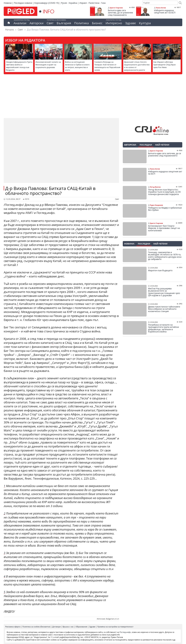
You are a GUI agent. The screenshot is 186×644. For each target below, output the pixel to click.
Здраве (130, 23)
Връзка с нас (68, 627)
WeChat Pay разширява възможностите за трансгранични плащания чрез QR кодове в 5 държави (164, 292)
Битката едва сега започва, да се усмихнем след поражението (120, 13)
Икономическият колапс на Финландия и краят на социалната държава (48, 65)
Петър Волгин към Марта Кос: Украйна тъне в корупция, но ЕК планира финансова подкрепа (164, 192)
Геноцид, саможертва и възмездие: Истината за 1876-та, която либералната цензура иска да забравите (165, 256)
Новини (8, 3)
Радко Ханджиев (156, 205)
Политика (82, 23)
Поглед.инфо (125, 632)
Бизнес (97, 23)
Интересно (114, 23)
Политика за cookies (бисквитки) (36, 627)
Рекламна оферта (13, 627)
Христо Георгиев (116, 8)
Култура (145, 23)
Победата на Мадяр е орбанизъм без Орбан (165, 209)
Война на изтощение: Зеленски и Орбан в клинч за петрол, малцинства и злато (77, 66)
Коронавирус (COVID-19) (47, 3)
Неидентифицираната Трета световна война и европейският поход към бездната (19, 66)
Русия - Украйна (69, 3)
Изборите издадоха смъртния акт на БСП (165, 12)
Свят (50, 23)
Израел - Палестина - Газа (92, 3)
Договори (56, 627)
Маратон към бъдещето (160, 270)
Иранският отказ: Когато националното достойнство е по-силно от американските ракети (137, 66)
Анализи (20, 23)
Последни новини (23, 3)
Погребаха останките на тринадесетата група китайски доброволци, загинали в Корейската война (164, 328)
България (64, 23)
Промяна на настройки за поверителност (115, 627)
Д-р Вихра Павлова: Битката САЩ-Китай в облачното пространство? (50, 191)
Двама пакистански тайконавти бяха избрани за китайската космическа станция (164, 309)
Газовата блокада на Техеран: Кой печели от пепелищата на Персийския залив (107, 66)
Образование (81, 627)
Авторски (36, 23)
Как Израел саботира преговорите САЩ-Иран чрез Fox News (165, 65)
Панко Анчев (161, 8)
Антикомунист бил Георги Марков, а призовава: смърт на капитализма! (164, 228)
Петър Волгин (155, 187)
